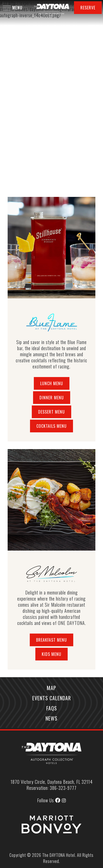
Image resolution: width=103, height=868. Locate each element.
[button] (7, 8)
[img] (64, 801)
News (51, 718)
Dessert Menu (51, 412)
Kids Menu (51, 654)
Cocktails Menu (51, 426)
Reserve (88, 8)
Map (51, 688)
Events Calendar (52, 698)
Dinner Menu (52, 398)
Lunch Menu (52, 383)
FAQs (52, 708)
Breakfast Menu (51, 640)
